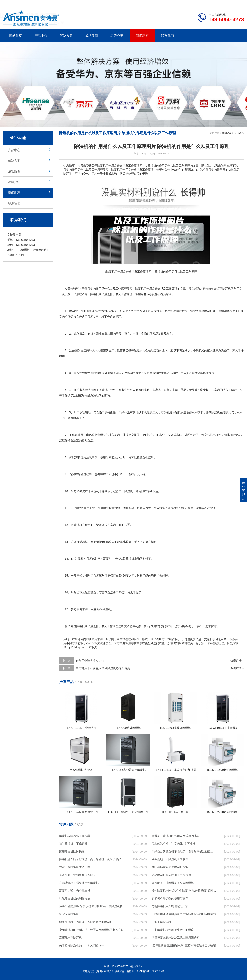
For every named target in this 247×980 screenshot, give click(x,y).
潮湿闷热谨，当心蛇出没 (75, 891)
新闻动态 (142, 36)
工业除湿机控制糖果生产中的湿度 (173, 930)
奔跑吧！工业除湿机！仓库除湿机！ (174, 883)
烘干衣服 (144, 412)
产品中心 (41, 36)
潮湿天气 (121, 373)
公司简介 (183, 3)
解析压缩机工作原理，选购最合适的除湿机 (86, 922)
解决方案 (66, 36)
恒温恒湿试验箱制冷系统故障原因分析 (176, 938)
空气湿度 (107, 592)
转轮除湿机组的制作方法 (75, 898)
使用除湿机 (174, 412)
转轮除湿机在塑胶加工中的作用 (171, 875)
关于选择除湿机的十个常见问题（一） (83, 945)
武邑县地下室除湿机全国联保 (170, 859)
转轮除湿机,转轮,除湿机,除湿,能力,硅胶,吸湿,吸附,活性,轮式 (184, 891)
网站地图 (221, 3)
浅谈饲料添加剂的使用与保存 (170, 898)
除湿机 (89, 289)
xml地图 (239, 3)
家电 (166, 390)
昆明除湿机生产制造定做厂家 (170, 906)
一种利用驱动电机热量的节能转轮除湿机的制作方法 (184, 914)
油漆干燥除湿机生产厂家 (75, 867)
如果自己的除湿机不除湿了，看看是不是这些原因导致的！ (184, 851)
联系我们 (167, 36)
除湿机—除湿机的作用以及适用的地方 (176, 836)
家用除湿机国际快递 (72, 851)
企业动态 (239, 133)
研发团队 (202, 3)
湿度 (68, 317)
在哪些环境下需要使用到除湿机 (79, 883)
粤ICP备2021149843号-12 (150, 971)
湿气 (226, 390)
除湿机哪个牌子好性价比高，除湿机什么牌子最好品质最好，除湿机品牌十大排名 (92, 859)
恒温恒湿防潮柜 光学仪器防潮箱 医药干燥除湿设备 (91, 906)
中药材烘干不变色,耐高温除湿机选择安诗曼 (103, 668)
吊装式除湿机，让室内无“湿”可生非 (174, 844)
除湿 (138, 289)
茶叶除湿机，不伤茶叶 (73, 844)
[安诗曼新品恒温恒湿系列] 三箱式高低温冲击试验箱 (184, 945)
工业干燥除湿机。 (163, 922)
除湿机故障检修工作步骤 (75, 836)
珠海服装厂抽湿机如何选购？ (78, 875)
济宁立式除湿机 (69, 914)
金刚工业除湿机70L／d (90, 661)
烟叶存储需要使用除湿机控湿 (170, 867)
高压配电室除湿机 (70, 938)
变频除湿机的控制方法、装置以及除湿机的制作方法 (92, 930)
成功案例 (92, 36)
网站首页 (16, 36)
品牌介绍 (117, 36)
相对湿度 (87, 440)
